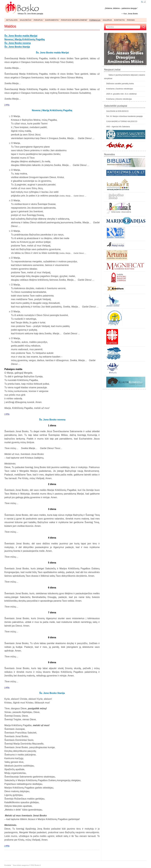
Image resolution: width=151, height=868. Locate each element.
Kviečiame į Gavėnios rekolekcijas (120, 89)
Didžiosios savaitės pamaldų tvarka (120, 84)
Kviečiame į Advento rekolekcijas (119, 99)
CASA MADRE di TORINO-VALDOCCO (122, 121)
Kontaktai (9, 865)
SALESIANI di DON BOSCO (117, 111)
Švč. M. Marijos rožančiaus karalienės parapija (124, 116)
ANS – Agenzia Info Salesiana (118, 127)
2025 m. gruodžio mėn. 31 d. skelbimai (121, 94)
